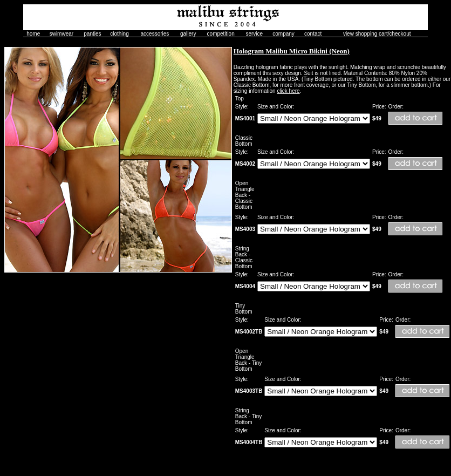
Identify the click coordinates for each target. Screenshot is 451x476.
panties (92, 34)
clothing (119, 34)
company (283, 34)
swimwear (61, 34)
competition (221, 34)
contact (313, 34)
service (254, 34)
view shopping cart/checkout (377, 34)
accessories (155, 34)
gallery (188, 34)
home (33, 34)
